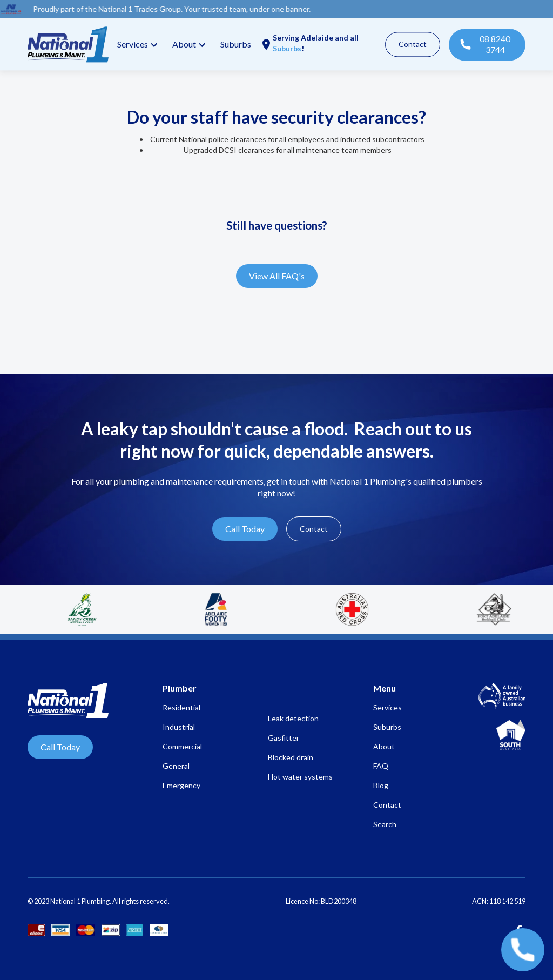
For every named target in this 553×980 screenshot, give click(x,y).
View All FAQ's (277, 276)
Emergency (181, 785)
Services (133, 44)
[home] (68, 45)
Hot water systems (300, 777)
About (384, 746)
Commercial (182, 746)
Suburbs (236, 44)
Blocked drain (291, 757)
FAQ (381, 766)
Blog (381, 785)
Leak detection (293, 718)
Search (385, 824)
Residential (181, 707)
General (176, 766)
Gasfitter (284, 738)
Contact (413, 44)
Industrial (179, 727)
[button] (136, 44)
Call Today (245, 529)
